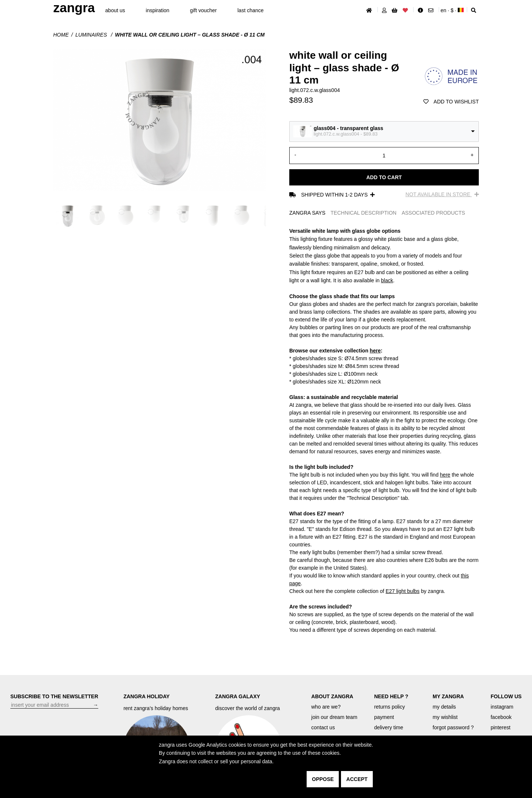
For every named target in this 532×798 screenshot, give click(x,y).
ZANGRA (74, 8)
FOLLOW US (506, 696)
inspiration (158, 10)
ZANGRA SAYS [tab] (307, 213)
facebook (501, 717)
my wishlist (445, 717)
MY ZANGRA (448, 696)
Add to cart (384, 177)
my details (444, 707)
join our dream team (335, 717)
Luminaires (92, 35)
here (375, 351)
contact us (323, 727)
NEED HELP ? (391, 696)
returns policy (390, 707)
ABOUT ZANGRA (332, 696)
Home (61, 35)
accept (357, 779)
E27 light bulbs (403, 591)
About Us (115, 10)
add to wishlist (451, 102)
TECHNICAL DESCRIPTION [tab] (364, 213)
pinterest (501, 727)
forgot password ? (453, 727)
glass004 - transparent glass (348, 128)
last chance (251, 10)
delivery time (389, 727)
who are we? (326, 707)
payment (384, 717)
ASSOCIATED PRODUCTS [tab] (433, 213)
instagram (502, 707)
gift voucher (203, 10)
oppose (323, 779)
